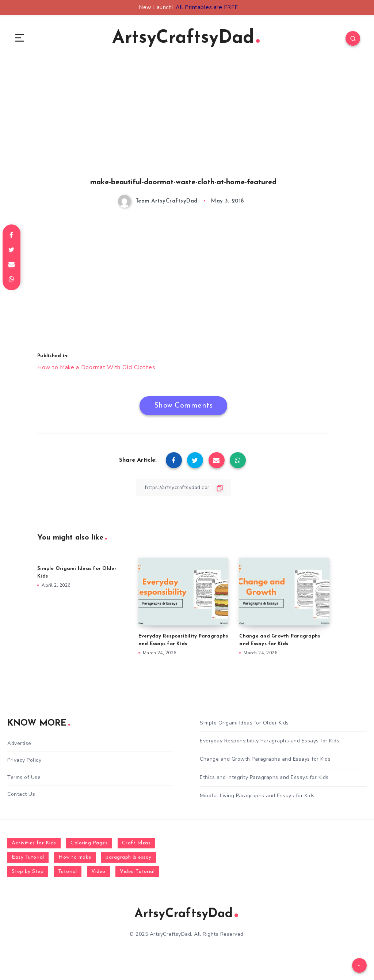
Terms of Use (24, 777)
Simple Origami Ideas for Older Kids (244, 723)
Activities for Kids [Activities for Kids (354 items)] (34, 843)
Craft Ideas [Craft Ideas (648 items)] (136, 843)
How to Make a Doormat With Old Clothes (97, 368)
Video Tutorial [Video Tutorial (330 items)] (137, 872)
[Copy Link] (183, 487)
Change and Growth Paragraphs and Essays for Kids (265, 759)
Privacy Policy (24, 760)
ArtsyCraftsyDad (186, 39)
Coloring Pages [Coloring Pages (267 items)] (89, 843)
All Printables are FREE (207, 7)
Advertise (19, 744)
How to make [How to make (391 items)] (75, 857)
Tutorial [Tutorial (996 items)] (68, 872)
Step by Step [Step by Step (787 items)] (28, 872)
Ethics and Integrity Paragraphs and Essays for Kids (264, 777)
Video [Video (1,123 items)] (98, 872)
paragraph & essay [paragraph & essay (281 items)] (129, 857)
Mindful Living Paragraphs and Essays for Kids (257, 796)
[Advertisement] (183, 128)
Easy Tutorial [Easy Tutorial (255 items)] (28, 857)
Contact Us (21, 794)
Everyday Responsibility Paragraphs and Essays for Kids (270, 741)
